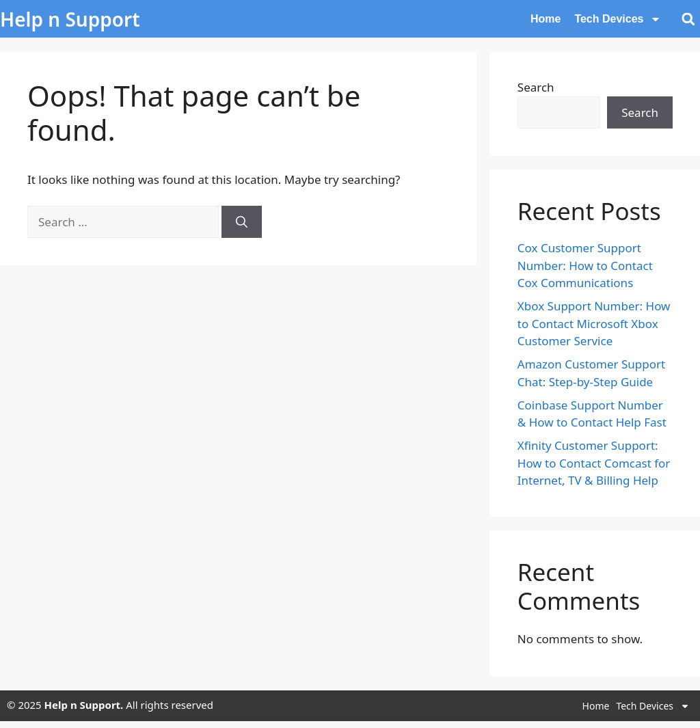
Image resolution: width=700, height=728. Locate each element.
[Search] (242, 222)
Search (536, 87)
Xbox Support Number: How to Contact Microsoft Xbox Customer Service (594, 323)
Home (546, 19)
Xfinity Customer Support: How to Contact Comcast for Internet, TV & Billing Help (594, 463)
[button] (688, 19)
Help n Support (70, 19)
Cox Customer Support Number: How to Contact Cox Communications (585, 265)
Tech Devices (618, 19)
